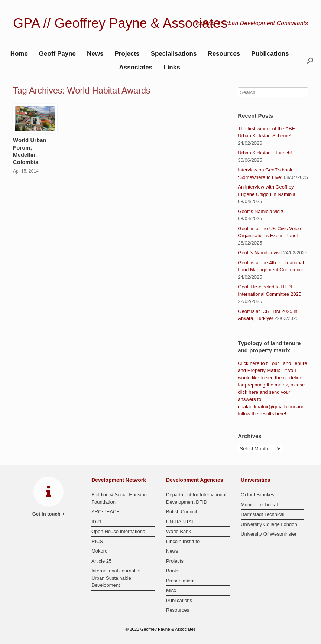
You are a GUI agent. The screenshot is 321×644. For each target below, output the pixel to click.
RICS (97, 541)
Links (172, 67)
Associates (136, 67)
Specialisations (174, 54)
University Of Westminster (269, 534)
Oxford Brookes (257, 495)
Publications (270, 54)
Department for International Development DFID (196, 498)
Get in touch (48, 514)
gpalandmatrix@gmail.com (266, 407)
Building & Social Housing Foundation (119, 498)
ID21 (96, 522)
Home (19, 54)
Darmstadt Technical (263, 514)
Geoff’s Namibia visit (260, 253)
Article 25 (101, 561)
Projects (127, 54)
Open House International (119, 531)
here (254, 363)
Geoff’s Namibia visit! (260, 211)
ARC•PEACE (106, 512)
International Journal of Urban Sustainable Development (116, 578)
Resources (224, 54)
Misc (171, 590)
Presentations (181, 581)
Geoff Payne (57, 54)
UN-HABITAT (180, 522)
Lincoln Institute (183, 541)
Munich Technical (259, 505)
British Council (181, 512)
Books (173, 571)
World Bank (179, 531)
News (95, 54)
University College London (269, 524)
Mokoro (99, 551)
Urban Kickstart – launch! (265, 153)
